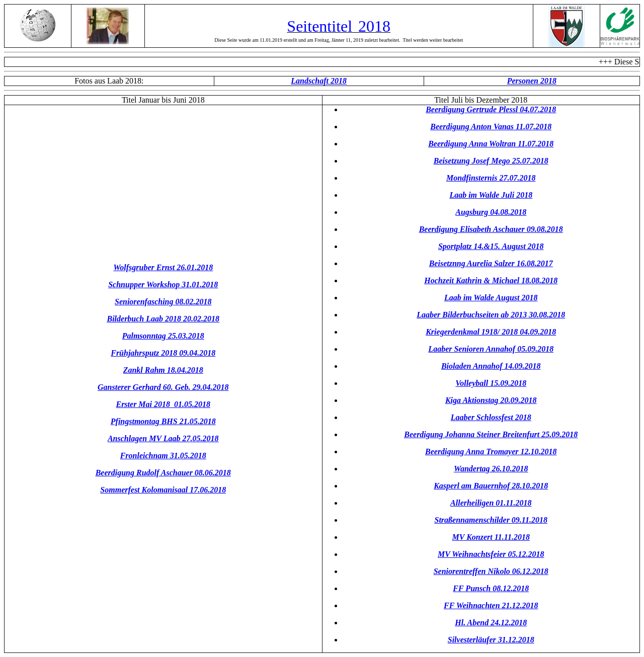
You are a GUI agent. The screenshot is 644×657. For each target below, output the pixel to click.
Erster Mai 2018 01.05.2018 (163, 404)
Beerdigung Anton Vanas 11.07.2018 (491, 127)
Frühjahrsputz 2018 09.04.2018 (163, 353)
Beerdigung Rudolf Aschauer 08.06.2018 (163, 473)
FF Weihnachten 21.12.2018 (491, 605)
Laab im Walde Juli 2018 (491, 195)
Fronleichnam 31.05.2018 (163, 456)
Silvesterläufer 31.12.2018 (491, 640)
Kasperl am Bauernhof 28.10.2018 (491, 486)
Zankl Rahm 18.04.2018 (163, 370)
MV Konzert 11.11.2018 (491, 537)
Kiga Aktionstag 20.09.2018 (491, 400)
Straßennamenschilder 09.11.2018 (491, 520)
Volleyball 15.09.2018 (491, 383)
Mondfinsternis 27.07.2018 (491, 178)
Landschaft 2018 (319, 81)
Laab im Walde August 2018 (491, 298)
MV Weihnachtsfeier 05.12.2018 (491, 554)
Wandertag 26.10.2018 (491, 469)
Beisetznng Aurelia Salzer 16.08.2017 (491, 263)
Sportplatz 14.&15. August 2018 (491, 246)
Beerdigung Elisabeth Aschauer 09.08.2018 (491, 229)
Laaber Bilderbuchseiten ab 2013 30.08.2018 (491, 315)
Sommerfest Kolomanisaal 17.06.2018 (163, 490)
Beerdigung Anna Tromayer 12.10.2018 (491, 451)
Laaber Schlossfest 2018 (491, 417)
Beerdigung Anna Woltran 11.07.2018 (491, 144)
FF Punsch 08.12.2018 (491, 588)
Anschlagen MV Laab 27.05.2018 (163, 438)
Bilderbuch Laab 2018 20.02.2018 (163, 319)
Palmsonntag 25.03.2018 (163, 336)
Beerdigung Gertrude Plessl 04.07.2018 (491, 109)
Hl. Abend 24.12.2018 (491, 623)
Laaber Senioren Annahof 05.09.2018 (491, 349)
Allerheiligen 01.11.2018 (491, 503)
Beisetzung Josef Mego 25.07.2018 (491, 161)
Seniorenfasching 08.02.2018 (163, 302)
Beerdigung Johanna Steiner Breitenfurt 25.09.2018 (491, 434)
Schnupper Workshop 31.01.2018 (163, 284)
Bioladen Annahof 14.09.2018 (491, 366)
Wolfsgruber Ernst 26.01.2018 (163, 267)
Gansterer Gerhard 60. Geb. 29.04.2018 (163, 387)
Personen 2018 (532, 81)
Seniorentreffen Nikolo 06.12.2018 (491, 571)
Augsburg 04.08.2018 (491, 212)
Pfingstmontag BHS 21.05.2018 (163, 421)
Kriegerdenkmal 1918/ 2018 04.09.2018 (491, 332)
